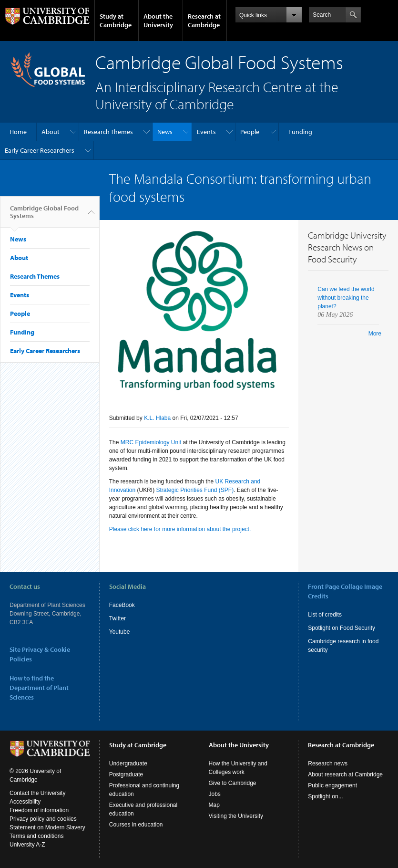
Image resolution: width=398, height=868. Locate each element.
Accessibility (25, 802)
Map (214, 805)
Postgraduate (126, 774)
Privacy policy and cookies (43, 819)
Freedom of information (39, 810)
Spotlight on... (325, 796)
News (165, 132)
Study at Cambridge (116, 21)
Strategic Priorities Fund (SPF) (195, 490)
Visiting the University (236, 816)
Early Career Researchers (40, 150)
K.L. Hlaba (157, 418)
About (51, 132)
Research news (328, 763)
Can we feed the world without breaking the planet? (346, 298)
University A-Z (27, 845)
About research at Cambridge (345, 774)
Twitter (117, 618)
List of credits (325, 615)
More (375, 334)
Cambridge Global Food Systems (44, 216)
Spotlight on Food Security (342, 628)
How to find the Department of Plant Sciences (39, 688)
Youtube (120, 632)
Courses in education (136, 825)
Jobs (215, 794)
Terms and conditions (36, 836)
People (250, 132)
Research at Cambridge (204, 21)
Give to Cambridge (233, 783)
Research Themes (108, 132)
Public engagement (332, 785)
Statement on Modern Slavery (47, 827)
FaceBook (122, 605)
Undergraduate (128, 763)
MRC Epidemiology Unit (151, 442)
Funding (300, 132)
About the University (158, 21)
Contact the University (37, 793)
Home (18, 132)
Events (206, 132)
